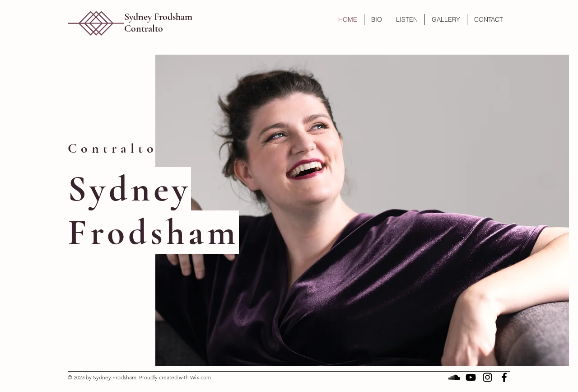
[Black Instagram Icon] (487, 377)
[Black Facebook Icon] (504, 377)
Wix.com (200, 377)
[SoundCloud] (454, 377)
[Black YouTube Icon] (471, 377)
